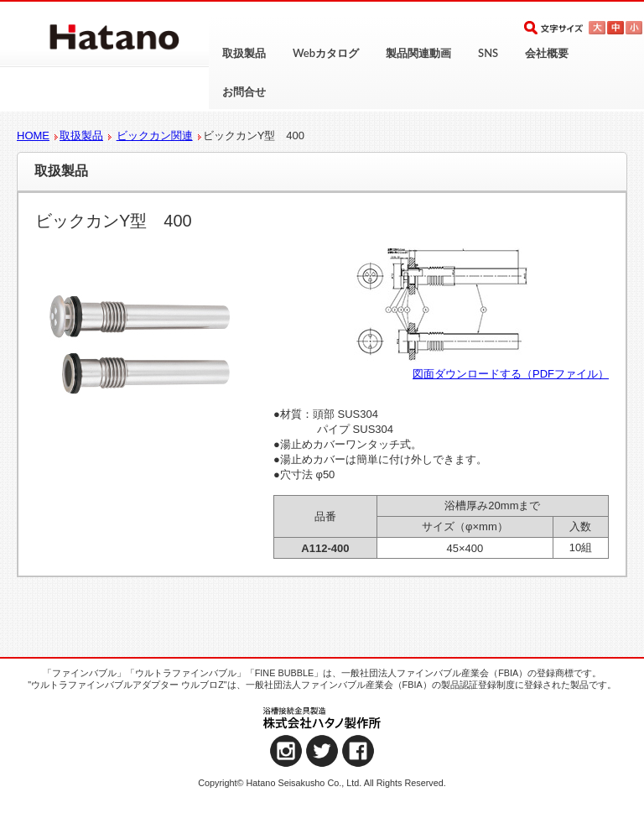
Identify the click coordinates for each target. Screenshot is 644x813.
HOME (33, 135)
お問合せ (244, 91)
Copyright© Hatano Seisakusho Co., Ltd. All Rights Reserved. (322, 783)
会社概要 (547, 53)
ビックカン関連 (155, 135)
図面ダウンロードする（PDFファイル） (511, 374)
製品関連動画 (418, 53)
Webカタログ (326, 53)
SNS (488, 53)
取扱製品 (244, 53)
